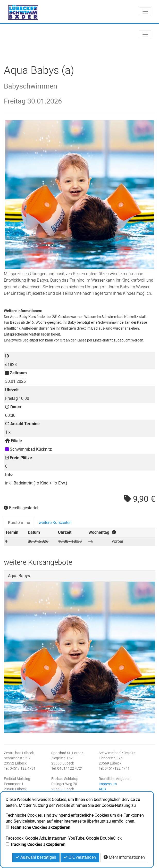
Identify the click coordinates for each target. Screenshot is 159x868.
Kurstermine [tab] (19, 523)
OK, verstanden (80, 857)
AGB (102, 789)
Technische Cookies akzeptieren (40, 827)
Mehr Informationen (124, 857)
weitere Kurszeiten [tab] (55, 523)
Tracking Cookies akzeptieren (38, 844)
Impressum (108, 784)
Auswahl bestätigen (36, 857)
